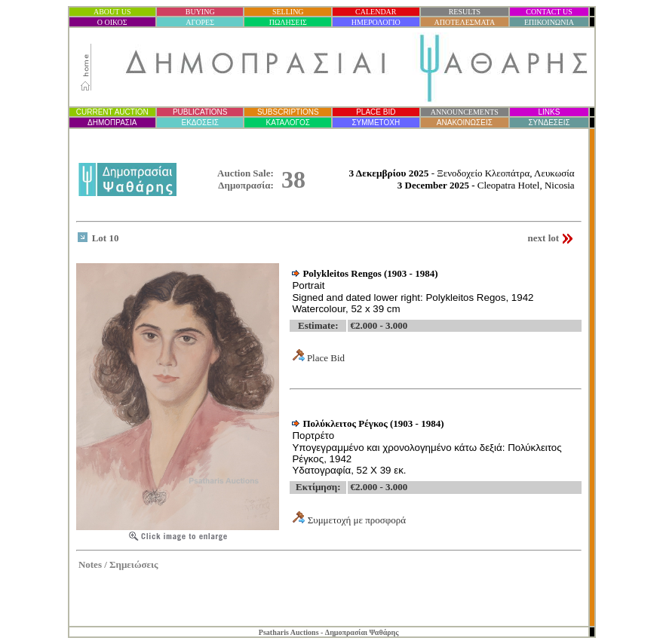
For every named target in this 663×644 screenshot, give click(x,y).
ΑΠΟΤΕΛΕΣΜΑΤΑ (465, 22)
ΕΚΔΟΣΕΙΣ (200, 123)
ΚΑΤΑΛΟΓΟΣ (288, 123)
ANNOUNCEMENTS (465, 112)
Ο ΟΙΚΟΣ (112, 22)
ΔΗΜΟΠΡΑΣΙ (112, 123)
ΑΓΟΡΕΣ (200, 22)
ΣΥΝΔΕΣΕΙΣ (549, 123)
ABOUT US (112, 12)
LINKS (549, 112)
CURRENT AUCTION (112, 112)
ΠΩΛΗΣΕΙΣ (288, 22)
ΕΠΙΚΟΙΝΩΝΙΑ (549, 22)
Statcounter (566, 606)
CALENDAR (376, 12)
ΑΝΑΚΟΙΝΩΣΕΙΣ (465, 123)
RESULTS (465, 12)
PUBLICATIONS (200, 112)
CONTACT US (549, 12)
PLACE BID (376, 112)
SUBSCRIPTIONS (288, 112)
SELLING (288, 12)
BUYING (200, 12)
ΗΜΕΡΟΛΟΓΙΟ (376, 22)
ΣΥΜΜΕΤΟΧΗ (376, 123)
